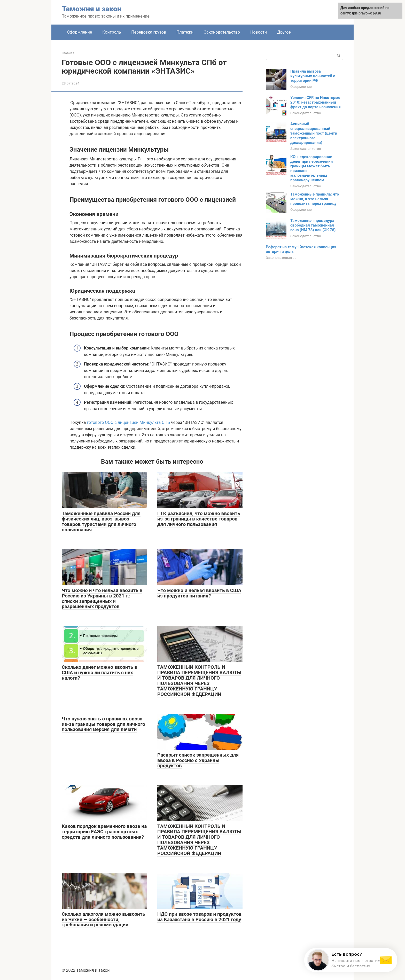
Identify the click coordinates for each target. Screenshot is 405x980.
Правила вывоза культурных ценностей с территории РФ (313, 76)
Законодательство (222, 32)
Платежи (185, 32)
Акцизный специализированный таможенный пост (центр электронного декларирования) (314, 133)
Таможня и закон (92, 9)
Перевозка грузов (149, 32)
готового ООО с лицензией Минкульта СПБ (128, 422)
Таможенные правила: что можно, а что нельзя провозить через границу (315, 199)
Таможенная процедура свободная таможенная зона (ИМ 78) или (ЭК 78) (313, 225)
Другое (284, 32)
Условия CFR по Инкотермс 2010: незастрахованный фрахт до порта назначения (316, 102)
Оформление (79, 32)
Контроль (112, 32)
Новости (259, 32)
